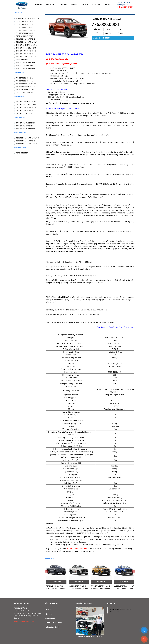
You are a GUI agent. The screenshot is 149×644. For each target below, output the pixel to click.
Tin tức (85, 5)
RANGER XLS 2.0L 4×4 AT (25, 24)
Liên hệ (107, 5)
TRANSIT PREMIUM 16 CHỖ (26, 63)
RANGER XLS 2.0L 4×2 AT (25, 21)
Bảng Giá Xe (37, 5)
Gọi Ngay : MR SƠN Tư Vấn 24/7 (90, 637)
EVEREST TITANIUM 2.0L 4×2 (26, 51)
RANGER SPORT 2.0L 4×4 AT (124, 586)
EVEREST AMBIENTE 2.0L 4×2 (26, 45)
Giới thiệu (50, 5)
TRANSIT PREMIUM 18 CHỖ (26, 69)
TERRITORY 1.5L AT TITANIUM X (27, 18)
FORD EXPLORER (22, 60)
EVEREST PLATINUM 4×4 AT (26, 57)
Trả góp (74, 5)
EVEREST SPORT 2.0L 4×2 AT (26, 48)
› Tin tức (48, 614)
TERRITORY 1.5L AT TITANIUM (27, 42)
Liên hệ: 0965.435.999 (56, 588)
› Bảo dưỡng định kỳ (53, 627)
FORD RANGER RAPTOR (54, 586)
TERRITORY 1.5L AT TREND (26, 39)
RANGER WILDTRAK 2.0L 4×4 (101, 586)
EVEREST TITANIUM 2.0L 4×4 (26, 54)
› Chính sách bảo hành (53, 623)
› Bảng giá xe (50, 618)
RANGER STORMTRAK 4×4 (78, 586)
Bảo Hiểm (96, 5)
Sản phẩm (63, 5)
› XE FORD (49, 610)
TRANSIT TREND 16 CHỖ (25, 66)
